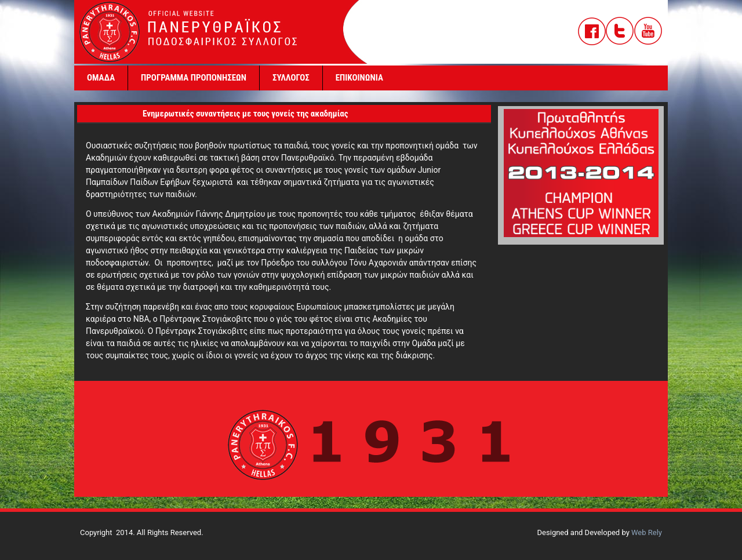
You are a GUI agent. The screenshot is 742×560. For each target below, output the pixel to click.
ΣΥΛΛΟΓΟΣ (291, 78)
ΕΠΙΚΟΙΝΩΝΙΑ (359, 78)
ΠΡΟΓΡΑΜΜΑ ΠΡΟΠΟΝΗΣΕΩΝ (194, 78)
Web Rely (647, 532)
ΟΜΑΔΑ (101, 78)
